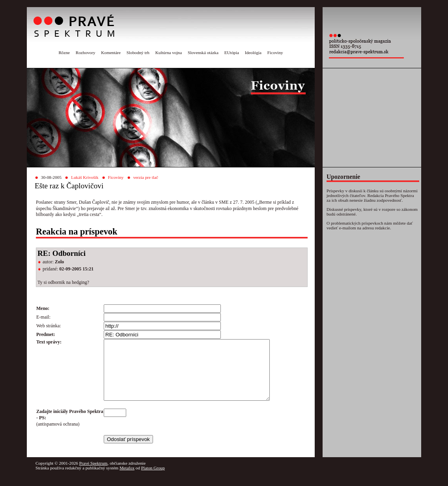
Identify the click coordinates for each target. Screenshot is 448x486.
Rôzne (64, 53)
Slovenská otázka (203, 53)
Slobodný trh (138, 53)
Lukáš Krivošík (85, 177)
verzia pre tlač (146, 177)
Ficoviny (275, 53)
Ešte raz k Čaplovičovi (69, 186)
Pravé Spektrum (93, 475)
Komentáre (111, 53)
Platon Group (153, 480)
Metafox (127, 480)
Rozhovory (86, 53)
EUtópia (232, 53)
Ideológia (253, 53)
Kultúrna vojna (169, 53)
